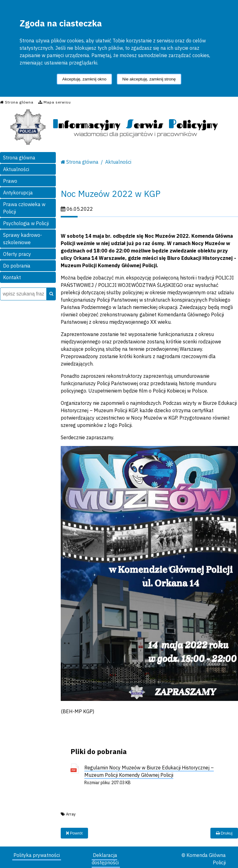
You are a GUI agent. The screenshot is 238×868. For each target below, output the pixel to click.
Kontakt (12, 277)
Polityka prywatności (37, 855)
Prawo (10, 181)
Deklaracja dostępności (105, 859)
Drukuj (224, 833)
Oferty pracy (17, 254)
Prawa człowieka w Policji (24, 208)
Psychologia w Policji (26, 223)
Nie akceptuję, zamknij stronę (149, 79)
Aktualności (16, 169)
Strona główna (19, 158)
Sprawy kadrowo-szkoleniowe (23, 239)
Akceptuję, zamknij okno (84, 79)
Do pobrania (17, 266)
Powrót (74, 833)
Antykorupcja (18, 193)
